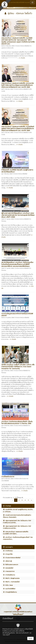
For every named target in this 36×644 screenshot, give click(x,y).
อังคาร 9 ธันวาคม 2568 (8, 46)
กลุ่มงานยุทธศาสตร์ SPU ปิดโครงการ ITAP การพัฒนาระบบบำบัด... (17, 522)
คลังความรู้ (7, 561)
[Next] (31, 500)
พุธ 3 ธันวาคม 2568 (7, 174)
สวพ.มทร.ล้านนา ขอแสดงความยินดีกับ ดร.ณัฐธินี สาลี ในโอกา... (16, 533)
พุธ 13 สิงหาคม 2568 (7, 371)
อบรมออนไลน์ (8, 568)
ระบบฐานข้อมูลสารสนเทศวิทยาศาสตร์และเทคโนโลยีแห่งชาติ (17, 315)
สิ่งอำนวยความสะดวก (11, 564)
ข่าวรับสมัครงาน (9, 575)
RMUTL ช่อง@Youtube (11, 578)
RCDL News (8, 585)
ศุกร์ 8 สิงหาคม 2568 (7, 479)
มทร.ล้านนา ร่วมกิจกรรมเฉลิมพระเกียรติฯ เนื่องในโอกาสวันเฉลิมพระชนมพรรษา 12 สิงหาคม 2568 (17, 422)
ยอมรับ (30, 638)
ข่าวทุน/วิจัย (8, 554)
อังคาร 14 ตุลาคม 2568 (8, 318)
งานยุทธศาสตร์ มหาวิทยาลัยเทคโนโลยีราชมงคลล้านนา (15, 3)
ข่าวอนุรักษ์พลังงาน (10, 592)
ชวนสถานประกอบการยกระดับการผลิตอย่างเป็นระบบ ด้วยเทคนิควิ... (17, 516)
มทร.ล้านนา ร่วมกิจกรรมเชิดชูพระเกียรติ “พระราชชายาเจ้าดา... (18, 538)
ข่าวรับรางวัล (10, 48)
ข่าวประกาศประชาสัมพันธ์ (22, 46)
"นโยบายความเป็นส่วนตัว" (22, 633)
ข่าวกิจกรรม (8, 551)
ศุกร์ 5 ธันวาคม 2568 (7, 89)
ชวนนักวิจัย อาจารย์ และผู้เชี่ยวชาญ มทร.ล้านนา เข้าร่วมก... (18, 510)
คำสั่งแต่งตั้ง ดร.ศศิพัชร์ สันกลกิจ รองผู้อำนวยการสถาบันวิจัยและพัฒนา (17, 171)
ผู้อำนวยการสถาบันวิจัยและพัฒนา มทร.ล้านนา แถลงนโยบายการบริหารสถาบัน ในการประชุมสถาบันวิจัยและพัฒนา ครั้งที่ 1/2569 (18, 215)
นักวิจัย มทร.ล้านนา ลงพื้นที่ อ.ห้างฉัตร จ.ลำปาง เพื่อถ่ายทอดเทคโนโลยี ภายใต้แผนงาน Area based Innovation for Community (18, 367)
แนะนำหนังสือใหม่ (9, 589)
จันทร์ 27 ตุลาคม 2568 (8, 219)
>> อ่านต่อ (22, 58)
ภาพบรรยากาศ (9, 571)
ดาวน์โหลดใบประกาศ (8, 477)
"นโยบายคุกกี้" (6, 635)
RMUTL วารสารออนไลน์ (11, 582)
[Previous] (13, 500)
